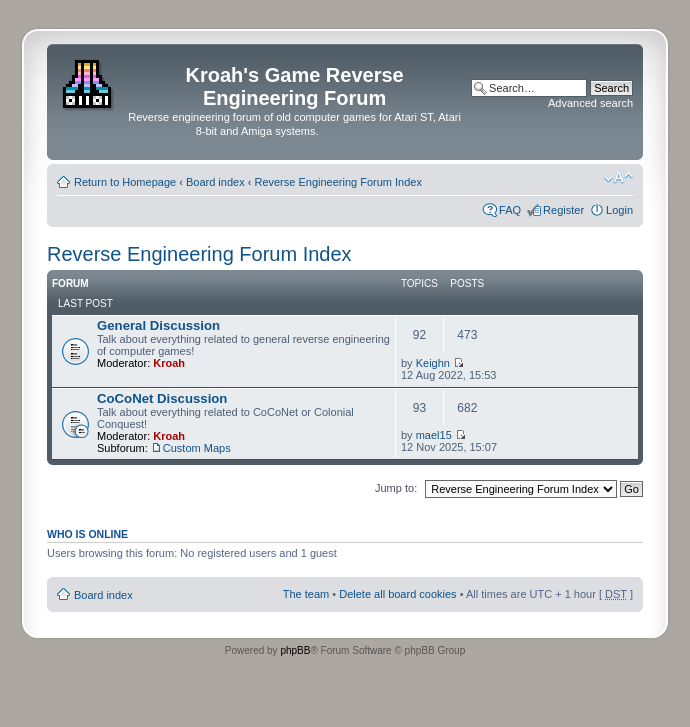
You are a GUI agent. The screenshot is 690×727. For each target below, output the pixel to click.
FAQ (510, 210)
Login (619, 210)
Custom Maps (197, 448)
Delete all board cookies (397, 594)
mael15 (434, 435)
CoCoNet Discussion (162, 398)
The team (306, 594)
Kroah (169, 363)
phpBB (295, 650)
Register (563, 210)
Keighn (433, 363)
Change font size (618, 178)
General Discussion (158, 325)
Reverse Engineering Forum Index (338, 182)
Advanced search (590, 103)
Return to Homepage (125, 182)
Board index (215, 182)
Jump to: (396, 488)
